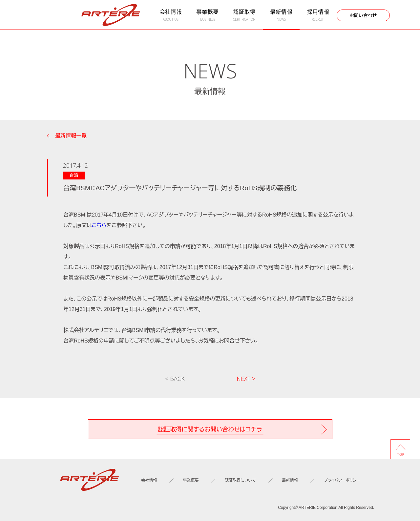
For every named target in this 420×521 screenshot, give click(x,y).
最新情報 (281, 15)
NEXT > (246, 379)
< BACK (175, 379)
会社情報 (171, 15)
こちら (99, 225)
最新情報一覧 (71, 136)
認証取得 (244, 15)
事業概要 (207, 15)
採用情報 (318, 15)
